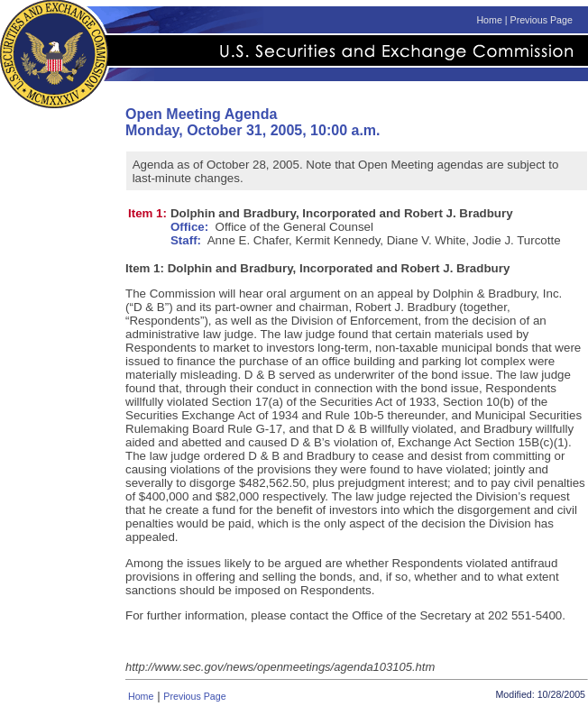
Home (489, 20)
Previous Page (542, 20)
